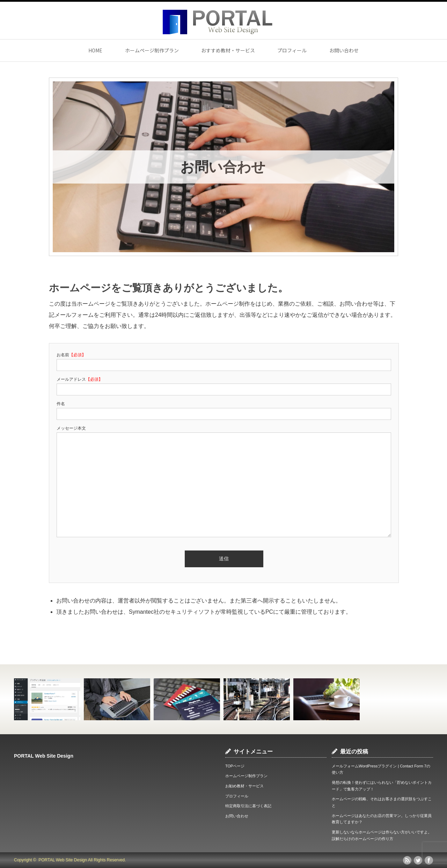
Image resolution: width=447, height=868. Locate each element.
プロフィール (292, 50)
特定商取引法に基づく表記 (248, 806)
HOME (95, 50)
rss (407, 860)
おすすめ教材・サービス (228, 50)
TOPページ (235, 766)
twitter (418, 860)
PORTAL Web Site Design (44, 756)
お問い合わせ (344, 50)
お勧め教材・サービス (244, 786)
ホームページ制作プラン (152, 50)
